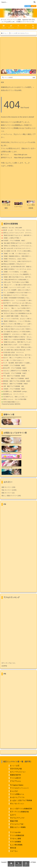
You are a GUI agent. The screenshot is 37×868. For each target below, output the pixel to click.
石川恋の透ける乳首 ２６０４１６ (13, 352)
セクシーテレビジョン (18, 772)
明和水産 (13, 848)
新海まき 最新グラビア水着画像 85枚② (15, 384)
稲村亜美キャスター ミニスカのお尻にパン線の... (18, 300)
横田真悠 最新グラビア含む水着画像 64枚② (17, 381)
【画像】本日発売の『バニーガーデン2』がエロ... (18, 269)
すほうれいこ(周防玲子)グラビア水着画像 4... (17, 371)
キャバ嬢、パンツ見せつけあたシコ (13, 360)
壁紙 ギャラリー (8, 493)
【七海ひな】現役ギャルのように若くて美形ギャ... (18, 329)
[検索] (35, 2)
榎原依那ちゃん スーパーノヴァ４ (13, 394)
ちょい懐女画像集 (16, 845)
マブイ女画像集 (15, 842)
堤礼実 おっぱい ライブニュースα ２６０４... (18, 230)
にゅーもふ (14, 851)
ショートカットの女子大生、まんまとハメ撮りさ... (18, 319)
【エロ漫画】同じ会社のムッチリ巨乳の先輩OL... (17, 332)
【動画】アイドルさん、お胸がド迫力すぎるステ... (18, 261)
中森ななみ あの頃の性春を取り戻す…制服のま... (18, 267)
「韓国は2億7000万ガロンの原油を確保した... (16, 280)
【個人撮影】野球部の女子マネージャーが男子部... (18, 243)
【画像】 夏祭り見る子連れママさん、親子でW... (17, 277)
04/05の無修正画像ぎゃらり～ (12, 402)
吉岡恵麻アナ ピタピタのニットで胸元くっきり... (18, 334)
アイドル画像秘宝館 (17, 835)
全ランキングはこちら (8, 663)
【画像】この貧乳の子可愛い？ (12, 238)
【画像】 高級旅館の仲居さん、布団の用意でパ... (17, 256)
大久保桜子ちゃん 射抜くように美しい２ (15, 397)
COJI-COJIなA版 (16, 769)
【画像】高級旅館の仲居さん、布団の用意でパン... (18, 306)
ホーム (5, 33)
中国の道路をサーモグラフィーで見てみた (15, 295)
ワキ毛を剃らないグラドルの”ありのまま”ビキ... (17, 326)
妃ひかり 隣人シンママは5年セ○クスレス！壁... (17, 358)
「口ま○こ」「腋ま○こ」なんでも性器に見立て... (17, 308)
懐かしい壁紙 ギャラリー (11, 496)
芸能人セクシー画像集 (18, 827)
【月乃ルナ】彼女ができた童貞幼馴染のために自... (18, 313)
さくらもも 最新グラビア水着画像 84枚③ (16, 378)
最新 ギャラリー (8, 487)
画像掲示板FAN (15, 775)
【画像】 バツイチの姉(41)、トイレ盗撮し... (16, 272)
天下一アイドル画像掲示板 (19, 812)
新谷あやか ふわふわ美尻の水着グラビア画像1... (17, 311)
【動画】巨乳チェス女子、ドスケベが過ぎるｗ (17, 345)
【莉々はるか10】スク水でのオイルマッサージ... (17, 248)
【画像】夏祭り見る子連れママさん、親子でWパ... (18, 355)
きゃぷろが (14, 791)
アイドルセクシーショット (19, 788)
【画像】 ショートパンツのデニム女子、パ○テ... (17, 287)
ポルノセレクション (17, 803)
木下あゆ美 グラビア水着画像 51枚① (15, 373)
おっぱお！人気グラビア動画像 (21, 800)
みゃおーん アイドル (17, 797)
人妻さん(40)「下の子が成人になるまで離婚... (16, 282)
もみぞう (13, 815)
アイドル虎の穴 (15, 778)
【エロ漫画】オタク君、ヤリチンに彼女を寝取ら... (18, 251)
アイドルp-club (15, 832)
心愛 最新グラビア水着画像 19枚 (13, 386)
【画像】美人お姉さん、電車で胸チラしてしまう (17, 342)
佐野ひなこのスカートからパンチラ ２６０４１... (18, 233)
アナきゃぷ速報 (15, 839)
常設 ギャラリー (7, 490)
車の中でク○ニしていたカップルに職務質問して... (18, 274)
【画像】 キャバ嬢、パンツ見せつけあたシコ (16, 254)
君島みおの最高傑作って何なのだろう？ (15, 264)
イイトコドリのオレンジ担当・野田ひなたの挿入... (18, 347)
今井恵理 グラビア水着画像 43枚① (14, 241)
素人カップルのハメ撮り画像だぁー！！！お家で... (18, 324)
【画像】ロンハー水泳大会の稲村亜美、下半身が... (18, 339)
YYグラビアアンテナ (17, 818)
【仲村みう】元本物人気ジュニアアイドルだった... (18, 246)
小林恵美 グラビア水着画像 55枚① (14, 389)
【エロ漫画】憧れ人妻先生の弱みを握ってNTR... (17, 350)
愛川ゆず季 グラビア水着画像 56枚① (15, 368)
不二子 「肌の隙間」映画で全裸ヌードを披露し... (17, 363)
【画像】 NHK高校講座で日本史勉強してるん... (17, 298)
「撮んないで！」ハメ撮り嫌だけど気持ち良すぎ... (18, 285)
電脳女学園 (14, 821)
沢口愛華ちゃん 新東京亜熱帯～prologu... (15, 391)
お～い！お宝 (15, 766)
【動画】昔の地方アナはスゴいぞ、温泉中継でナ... (18, 235)
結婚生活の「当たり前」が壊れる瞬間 (12, 228)
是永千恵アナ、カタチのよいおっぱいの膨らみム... (18, 303)
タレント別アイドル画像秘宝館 (21, 809)
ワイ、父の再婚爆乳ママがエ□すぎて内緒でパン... (18, 293)
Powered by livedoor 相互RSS (11, 404)
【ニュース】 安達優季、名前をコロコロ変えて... (17, 290)
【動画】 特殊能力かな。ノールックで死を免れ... (17, 321)
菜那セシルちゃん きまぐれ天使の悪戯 (15, 399)
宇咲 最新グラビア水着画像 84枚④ (14, 376)
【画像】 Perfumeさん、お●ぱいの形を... (15, 259)
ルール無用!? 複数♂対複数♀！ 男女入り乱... (16, 316)
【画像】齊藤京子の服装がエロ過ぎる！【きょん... (18, 337)
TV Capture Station (17, 785)
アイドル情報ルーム (17, 794)
